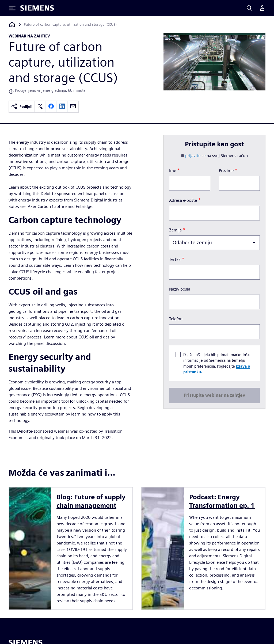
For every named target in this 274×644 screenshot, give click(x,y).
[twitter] (40, 107)
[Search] (249, 8)
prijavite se (195, 156)
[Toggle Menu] (12, 8)
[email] (73, 107)
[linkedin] (62, 107)
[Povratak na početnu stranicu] (12, 24)
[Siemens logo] (37, 8)
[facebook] (51, 107)
